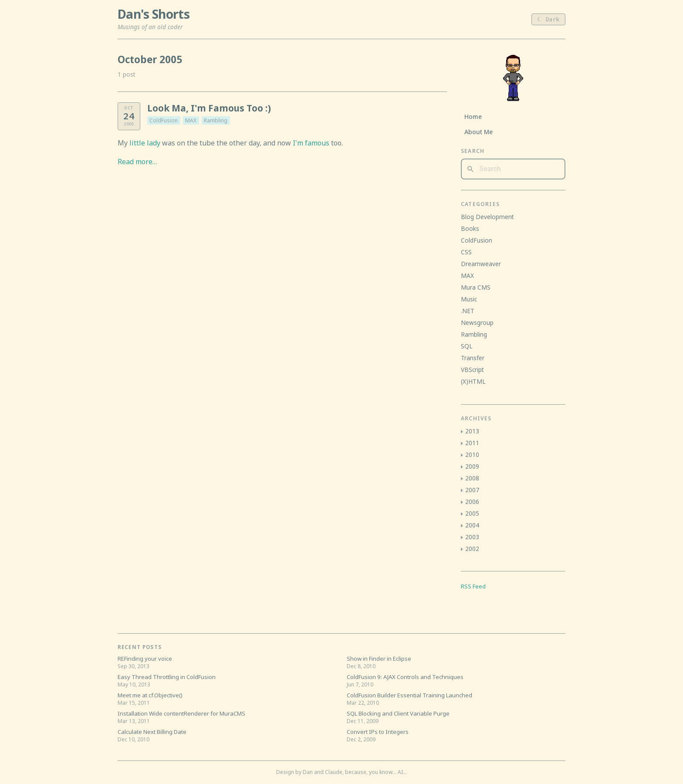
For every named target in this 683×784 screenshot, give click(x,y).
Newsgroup (477, 323)
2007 (472, 490)
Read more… (137, 162)
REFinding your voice (145, 659)
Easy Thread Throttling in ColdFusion (167, 677)
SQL (467, 346)
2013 (472, 431)
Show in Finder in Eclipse (379, 659)
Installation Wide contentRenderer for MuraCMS (181, 713)
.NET (468, 311)
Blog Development (487, 217)
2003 (472, 537)
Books (470, 228)
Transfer (473, 358)
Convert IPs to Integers (378, 732)
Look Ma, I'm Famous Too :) (209, 108)
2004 (472, 525)
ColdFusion (164, 120)
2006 (472, 502)
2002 (472, 549)
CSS (466, 252)
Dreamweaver (481, 264)
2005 (472, 513)
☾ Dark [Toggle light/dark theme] (548, 19)
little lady (145, 143)
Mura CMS (476, 287)
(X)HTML (473, 381)
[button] (462, 432)
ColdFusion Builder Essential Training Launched (409, 695)
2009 (472, 466)
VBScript (472, 370)
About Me (478, 132)
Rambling (216, 120)
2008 (472, 478)
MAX (191, 120)
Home (473, 117)
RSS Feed (473, 586)
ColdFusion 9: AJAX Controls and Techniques (405, 677)
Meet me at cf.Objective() (150, 695)
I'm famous (311, 143)
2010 (472, 455)
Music (469, 299)
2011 (472, 443)
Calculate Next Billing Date (152, 732)
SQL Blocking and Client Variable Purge (398, 713)
